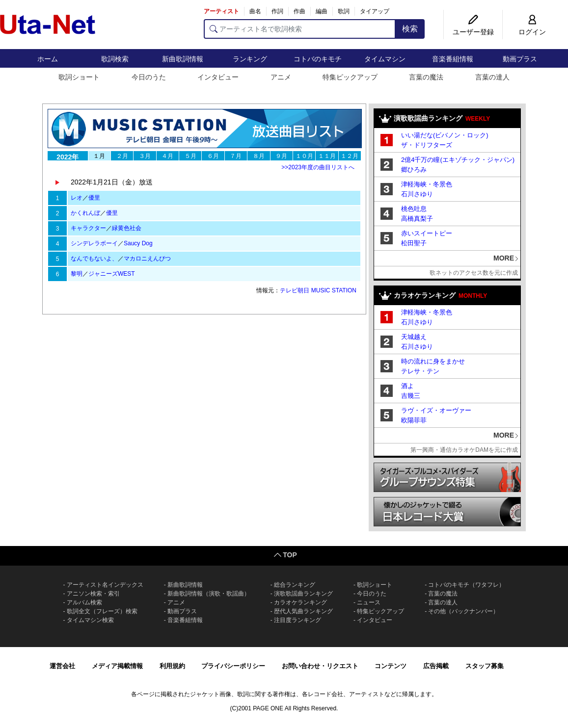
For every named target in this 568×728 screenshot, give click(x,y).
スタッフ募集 (485, 666)
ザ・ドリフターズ (427, 145)
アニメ (281, 77)
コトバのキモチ (318, 59)
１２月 (350, 156)
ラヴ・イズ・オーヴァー (436, 410)
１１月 (327, 156)
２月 (122, 156)
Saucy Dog (138, 243)
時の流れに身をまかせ (433, 361)
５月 (190, 156)
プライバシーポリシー (233, 666)
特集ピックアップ (350, 77)
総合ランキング (295, 585)
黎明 (77, 274)
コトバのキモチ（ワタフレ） (466, 585)
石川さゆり (417, 194)
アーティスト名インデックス (105, 585)
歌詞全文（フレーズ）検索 (102, 611)
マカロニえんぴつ (147, 259)
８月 (259, 156)
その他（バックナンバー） (463, 611)
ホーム (48, 59)
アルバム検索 (84, 602)
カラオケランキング (300, 602)
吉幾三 (411, 396)
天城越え (414, 337)
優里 (94, 198)
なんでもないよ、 (94, 259)
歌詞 (344, 11)
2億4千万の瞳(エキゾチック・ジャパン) (458, 160)
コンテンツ (391, 666)
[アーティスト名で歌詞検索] (300, 29)
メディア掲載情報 (117, 666)
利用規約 (172, 666)
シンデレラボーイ (94, 243)
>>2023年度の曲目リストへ (318, 167)
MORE (504, 258)
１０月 (304, 156)
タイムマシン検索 (90, 620)
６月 (213, 156)
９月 (281, 156)
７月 (236, 156)
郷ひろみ (414, 169)
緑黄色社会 (127, 228)
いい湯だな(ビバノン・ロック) (445, 135)
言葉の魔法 (426, 77)
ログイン (532, 32)
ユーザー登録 (473, 32)
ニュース (369, 602)
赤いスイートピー (427, 233)
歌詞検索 (115, 59)
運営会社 (62, 666)
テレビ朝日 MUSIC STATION (318, 290)
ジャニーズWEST (112, 274)
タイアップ (375, 11)
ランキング (250, 59)
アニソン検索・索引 (93, 594)
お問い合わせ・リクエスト (320, 666)
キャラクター (88, 228)
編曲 (322, 11)
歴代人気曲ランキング (303, 611)
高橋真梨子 (417, 219)
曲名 (255, 11)
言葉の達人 (492, 77)
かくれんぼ (85, 213)
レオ (77, 198)
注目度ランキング (298, 620)
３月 (145, 156)
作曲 (299, 11)
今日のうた (149, 77)
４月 (167, 156)
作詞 (277, 11)
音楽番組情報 (453, 59)
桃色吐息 (414, 209)
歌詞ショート (79, 77)
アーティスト (221, 11)
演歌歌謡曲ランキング (303, 594)
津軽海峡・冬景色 (427, 184)
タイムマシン (385, 59)
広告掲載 (436, 666)
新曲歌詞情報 (183, 59)
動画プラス (520, 59)
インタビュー (218, 77)
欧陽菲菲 (414, 420)
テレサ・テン (420, 371)
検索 (410, 29)
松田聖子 (414, 243)
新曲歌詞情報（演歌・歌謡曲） (209, 594)
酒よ (407, 386)
